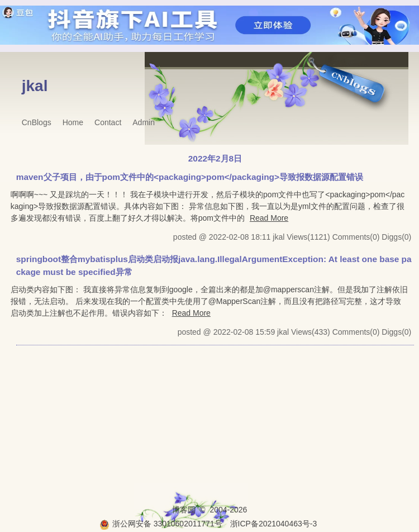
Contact (108, 122)
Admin (144, 122)
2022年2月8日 (215, 158)
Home (73, 122)
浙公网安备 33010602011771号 (161, 524)
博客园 (184, 510)
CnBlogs (37, 122)
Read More (269, 218)
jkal (35, 86)
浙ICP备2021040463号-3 (274, 524)
